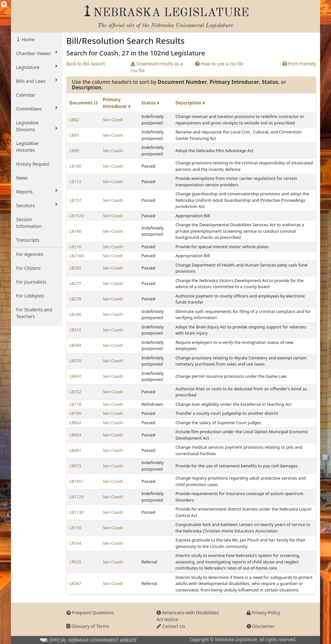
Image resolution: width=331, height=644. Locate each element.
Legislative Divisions (37, 126)
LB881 (75, 450)
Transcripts (28, 240)
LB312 (75, 330)
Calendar (26, 95)
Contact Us (171, 626)
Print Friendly (299, 64)
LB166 (75, 231)
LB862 (75, 423)
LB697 (75, 376)
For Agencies (30, 254)
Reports (37, 191)
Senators (37, 205)
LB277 (75, 283)
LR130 (75, 528)
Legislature (37, 67)
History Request (33, 164)
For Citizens (28, 268)
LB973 (75, 466)
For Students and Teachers (34, 313)
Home (28, 39)
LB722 (75, 392)
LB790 (75, 413)
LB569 (75, 345)
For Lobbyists (30, 296)
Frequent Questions (90, 613)
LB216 (75, 247)
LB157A (77, 216)
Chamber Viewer (37, 53)
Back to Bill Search (86, 64)
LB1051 (76, 481)
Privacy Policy (263, 613)
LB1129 (76, 497)
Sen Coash (113, 120)
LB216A (77, 256)
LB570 (75, 361)
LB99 (74, 151)
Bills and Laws (37, 81)
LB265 (75, 268)
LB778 (75, 404)
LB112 (75, 181)
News (22, 178)
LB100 (75, 166)
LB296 (75, 314)
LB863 (75, 435)
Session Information (29, 223)
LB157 (75, 200)
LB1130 (76, 512)
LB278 (75, 299)
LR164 (75, 543)
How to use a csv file (219, 64)
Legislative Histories (27, 147)
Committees (37, 109)
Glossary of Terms (88, 626)
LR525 (75, 562)
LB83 (74, 135)
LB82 (74, 120)
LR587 (75, 583)
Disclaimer (261, 626)
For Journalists (31, 282)
